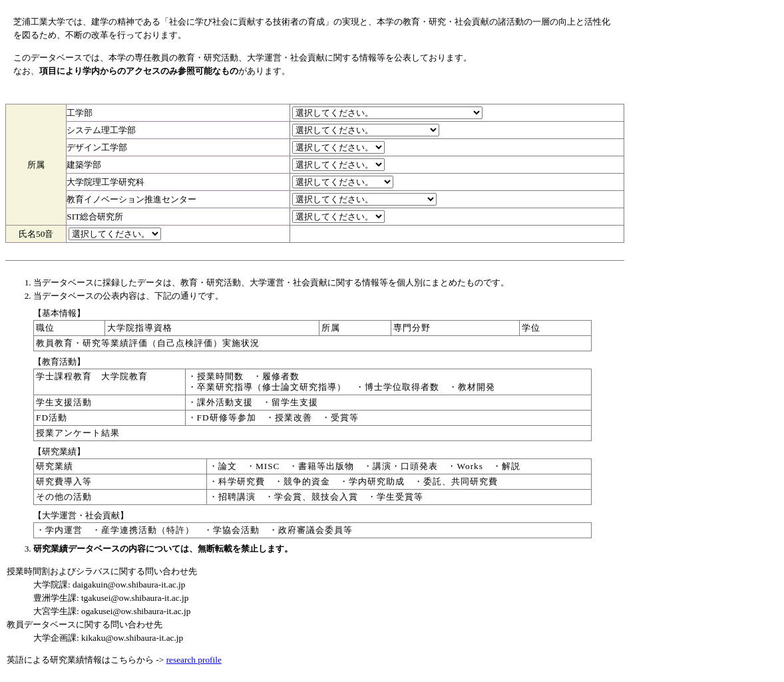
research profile (194, 660)
